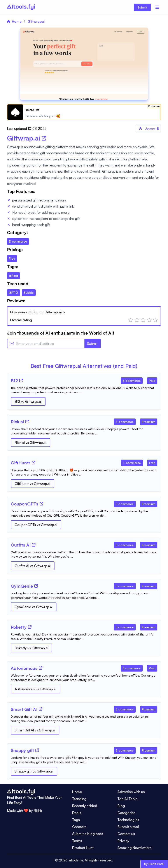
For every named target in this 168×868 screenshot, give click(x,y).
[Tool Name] (14, 381)
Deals (77, 813)
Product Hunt (83, 848)
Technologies (128, 820)
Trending (79, 799)
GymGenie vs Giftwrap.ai (34, 607)
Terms (77, 841)
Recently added (85, 806)
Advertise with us (131, 792)
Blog (121, 806)
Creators (79, 827)
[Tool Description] (84, 390)
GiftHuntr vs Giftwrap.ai (32, 484)
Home (14, 21)
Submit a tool (128, 827)
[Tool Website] (21, 380)
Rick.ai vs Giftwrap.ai (30, 443)
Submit (142, 7)
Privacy (123, 841)
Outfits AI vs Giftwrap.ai (33, 566)
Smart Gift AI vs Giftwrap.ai (35, 730)
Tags (76, 820)
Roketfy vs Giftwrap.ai (31, 648)
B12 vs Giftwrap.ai (28, 401)
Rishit (38, 811)
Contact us (126, 834)
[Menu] (157, 7)
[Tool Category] (132, 380)
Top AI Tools (127, 799)
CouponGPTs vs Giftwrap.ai (36, 525)
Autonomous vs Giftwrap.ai (35, 689)
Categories (126, 813)
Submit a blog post (87, 834)
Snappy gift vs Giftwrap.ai (34, 771)
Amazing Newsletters (134, 848)
